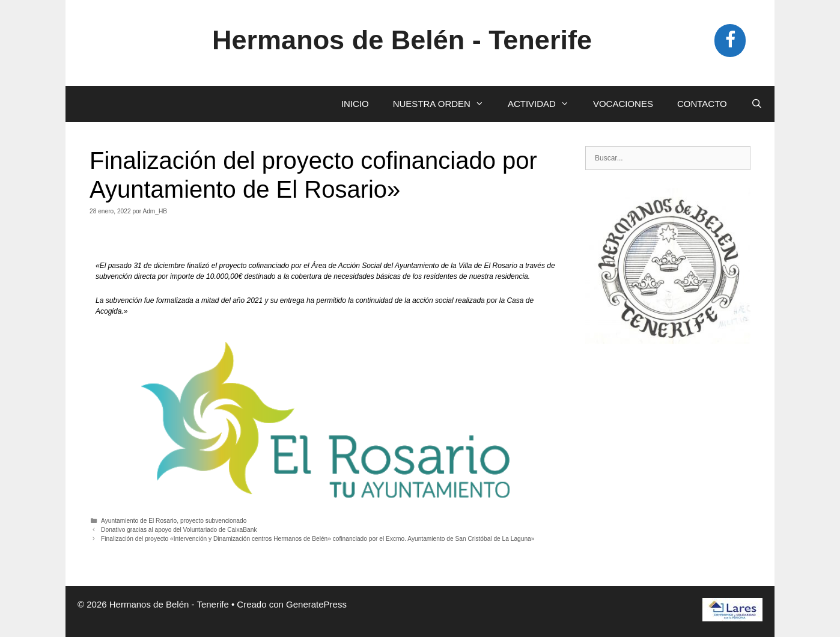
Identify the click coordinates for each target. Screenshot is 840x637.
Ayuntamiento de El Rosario (139, 521)
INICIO (355, 104)
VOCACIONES (623, 104)
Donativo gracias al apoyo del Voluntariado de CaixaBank (179, 530)
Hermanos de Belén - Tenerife (402, 40)
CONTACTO (702, 104)
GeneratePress (316, 604)
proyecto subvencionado (213, 521)
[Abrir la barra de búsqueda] (757, 104)
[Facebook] (730, 41)
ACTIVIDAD (544, 104)
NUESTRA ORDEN (444, 104)
